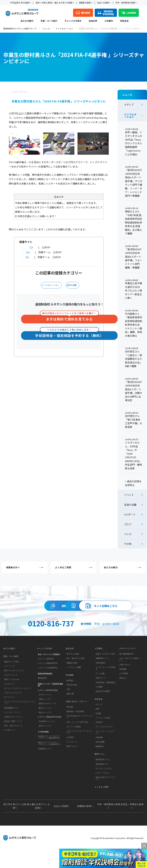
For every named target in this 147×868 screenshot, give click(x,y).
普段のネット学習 (11, 682)
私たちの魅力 (27, 21)
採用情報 (123, 688)
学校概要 (70, 695)
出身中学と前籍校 (103, 710)
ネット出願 (100, 693)
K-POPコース (9, 704)
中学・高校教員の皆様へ (126, 3)
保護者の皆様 (72, 682)
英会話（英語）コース (13, 741)
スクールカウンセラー (104, 747)
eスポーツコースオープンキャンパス (79, 754)
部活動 (98, 734)
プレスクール (72, 764)
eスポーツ (130, 514)
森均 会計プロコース (13, 746)
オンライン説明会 (74, 748)
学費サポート (101, 697)
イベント (129, 495)
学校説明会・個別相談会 (105, 701)
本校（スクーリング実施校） (49, 673)
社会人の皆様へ (104, 3)
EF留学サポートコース (13, 737)
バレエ (128, 534)
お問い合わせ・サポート (77, 723)
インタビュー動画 (74, 686)
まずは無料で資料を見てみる (69, 323)
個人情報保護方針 (126, 673)
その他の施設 (43, 750)
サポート (99, 725)
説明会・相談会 (44, 608)
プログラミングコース (13, 713)
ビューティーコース (12, 732)
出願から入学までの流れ (105, 673)
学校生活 (124, 21)
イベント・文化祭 (103, 738)
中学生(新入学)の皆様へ (21, 3)
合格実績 (99, 758)
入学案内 (109, 21)
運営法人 (123, 697)
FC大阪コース (10, 750)
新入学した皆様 (73, 673)
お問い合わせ (125, 684)
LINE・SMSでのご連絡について (130, 678)
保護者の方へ (25, 568)
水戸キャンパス (45, 713)
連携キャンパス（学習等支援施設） (50, 703)
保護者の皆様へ (86, 3)
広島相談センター (45, 767)
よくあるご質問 (74, 568)
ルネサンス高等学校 (46, 677)
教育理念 (70, 701)
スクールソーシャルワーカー (105, 752)
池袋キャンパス (45, 718)
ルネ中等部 (124, 693)
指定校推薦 (100, 762)
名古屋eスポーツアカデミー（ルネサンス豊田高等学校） (49, 756)
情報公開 (70, 714)
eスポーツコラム (102, 795)
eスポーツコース (11, 695)
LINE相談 (70, 759)
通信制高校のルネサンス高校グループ (20, 28)
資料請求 (104, 608)
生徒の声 (93, 21)
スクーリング (9, 686)
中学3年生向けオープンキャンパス (79, 739)
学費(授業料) (101, 682)
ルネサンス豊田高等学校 (48, 682)
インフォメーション (64, 28)
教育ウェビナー (73, 768)
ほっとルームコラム (104, 790)
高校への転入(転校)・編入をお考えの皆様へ (55, 3)
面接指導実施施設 (45, 692)
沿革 (68, 710)
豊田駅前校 (42, 697)
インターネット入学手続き (105, 687)
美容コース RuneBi (12, 699)
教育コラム (100, 775)
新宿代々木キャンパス (48, 722)
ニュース (46, 28)
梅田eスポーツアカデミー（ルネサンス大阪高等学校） (49, 762)
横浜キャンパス (45, 727)
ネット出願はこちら (74, 623)
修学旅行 (99, 743)
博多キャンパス (45, 744)
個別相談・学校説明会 (75, 733)
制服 (97, 729)
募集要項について (103, 677)
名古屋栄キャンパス (47, 740)
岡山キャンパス (45, 731)
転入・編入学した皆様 (75, 677)
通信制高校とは (102, 786)
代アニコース (9, 717)
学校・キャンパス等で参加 (77, 744)
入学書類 (99, 706)
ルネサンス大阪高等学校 (48, 686)
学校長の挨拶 (72, 705)
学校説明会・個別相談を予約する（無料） (69, 340)
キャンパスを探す (73, 21)
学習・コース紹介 (49, 21)
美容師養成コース (11, 728)
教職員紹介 (100, 767)
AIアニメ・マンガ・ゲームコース (17, 708)
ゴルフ (128, 524)
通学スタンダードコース (14, 690)
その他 (128, 544)
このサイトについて (128, 667)
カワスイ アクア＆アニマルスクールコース (20, 723)
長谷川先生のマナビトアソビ (105, 800)
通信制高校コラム (103, 781)
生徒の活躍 (73, 290)
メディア (129, 105)
